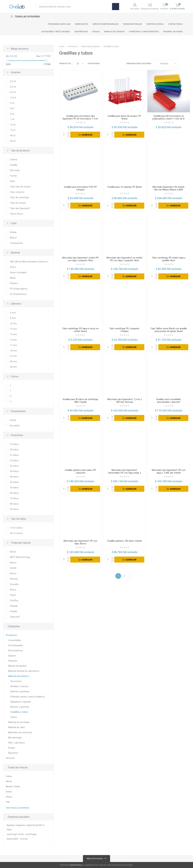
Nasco (13, 563)
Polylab (13, 611)
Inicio (62, 46)
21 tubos (14, 455)
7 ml (12, 119)
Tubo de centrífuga (19, 197)
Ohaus (9, 797)
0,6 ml (13, 92)
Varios (14, 717)
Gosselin (14, 584)
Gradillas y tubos (19, 712)
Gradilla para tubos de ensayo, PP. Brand (124, 117)
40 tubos (14, 471)
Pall (8, 802)
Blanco (13, 238)
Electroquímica (15, 651)
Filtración (13, 661)
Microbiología (15, 738)
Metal (13, 278)
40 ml (13, 136)
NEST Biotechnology (20, 557)
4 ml (12, 108)
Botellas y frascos (19, 686)
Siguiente (131, 576)
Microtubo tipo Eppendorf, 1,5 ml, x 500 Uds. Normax (125, 401)
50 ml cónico (16, 533)
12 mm (13, 329)
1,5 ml (13, 98)
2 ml (12, 103)
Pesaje (11, 748)
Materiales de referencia (20, 732)
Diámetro (16, 304)
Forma (14, 376)
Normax (14, 579)
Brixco (13, 590)
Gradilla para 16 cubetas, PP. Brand (125, 187)
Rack (12, 181)
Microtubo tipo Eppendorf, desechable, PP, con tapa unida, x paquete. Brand (125, 473)
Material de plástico (19, 676)
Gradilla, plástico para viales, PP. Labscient (80, 471)
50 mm (13, 367)
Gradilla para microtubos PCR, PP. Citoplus (80, 188)
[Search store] (74, 7)
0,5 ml (13, 87)
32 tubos (14, 466)
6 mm (13, 313)
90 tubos (14, 509)
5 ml (12, 114)
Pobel (13, 595)
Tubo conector (17, 192)
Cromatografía (15, 645)
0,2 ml (13, 81)
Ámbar (13, 232)
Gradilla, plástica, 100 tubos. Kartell (124, 541)
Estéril (13, 420)
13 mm (13, 334)
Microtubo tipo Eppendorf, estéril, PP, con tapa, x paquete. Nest (80, 259)
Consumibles (15, 640)
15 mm (13, 340)
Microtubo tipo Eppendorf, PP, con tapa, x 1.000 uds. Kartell (169, 471)
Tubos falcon (17, 214)
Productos (11, 635)
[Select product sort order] (166, 63)
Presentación (18, 411)
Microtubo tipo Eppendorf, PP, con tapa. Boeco (80, 542)
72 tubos (14, 498)
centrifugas (31, 834)
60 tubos (14, 493)
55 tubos (14, 488)
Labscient (15, 617)
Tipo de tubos (18, 519)
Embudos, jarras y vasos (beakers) (28, 697)
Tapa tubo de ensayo (20, 187)
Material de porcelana (19, 722)
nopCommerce (76, 865)
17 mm (13, 345)
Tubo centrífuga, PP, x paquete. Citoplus (124, 330)
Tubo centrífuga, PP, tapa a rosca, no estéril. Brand (80, 330)
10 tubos (14, 444)
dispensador (13, 839)
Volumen (16, 72)
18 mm (13, 351)
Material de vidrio (17, 727)
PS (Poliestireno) (18, 294)
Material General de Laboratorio (24, 671)
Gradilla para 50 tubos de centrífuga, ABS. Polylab (80, 401)
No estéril (15, 426)
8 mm (13, 318)
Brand (13, 552)
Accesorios (16, 681)
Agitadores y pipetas (21, 702)
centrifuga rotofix (15, 834)
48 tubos (14, 477)
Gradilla (14, 165)
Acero (13, 267)
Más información (95, 859)
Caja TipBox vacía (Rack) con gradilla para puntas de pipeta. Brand (169, 330)
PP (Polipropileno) (19, 289)
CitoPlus (14, 601)
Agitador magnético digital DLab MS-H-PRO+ (26, 828)
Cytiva (9, 776)
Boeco (13, 573)
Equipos (12, 656)
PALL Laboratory (16, 743)
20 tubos (14, 450)
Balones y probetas (20, 691)
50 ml (13, 141)
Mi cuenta (135, 9)
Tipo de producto (20, 150)
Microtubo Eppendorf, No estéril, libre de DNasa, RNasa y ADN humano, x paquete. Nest (169, 190)
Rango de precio (20, 49)
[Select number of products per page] (79, 63)
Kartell (13, 568)
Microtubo (15, 170)
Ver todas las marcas (18, 808)
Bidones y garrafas (20, 707)
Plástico (14, 283)
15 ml (13, 130)
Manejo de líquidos (17, 666)
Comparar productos (150, 9)
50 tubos (14, 482)
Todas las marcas (21, 543)
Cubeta (13, 160)
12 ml (13, 125)
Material (15, 253)
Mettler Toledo (13, 787)
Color (14, 223)
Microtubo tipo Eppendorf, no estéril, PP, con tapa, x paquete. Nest (124, 259)
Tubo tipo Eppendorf (20, 208)
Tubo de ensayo (18, 203)
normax (24, 839)
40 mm (13, 361)
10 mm (13, 324)
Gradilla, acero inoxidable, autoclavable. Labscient (169, 401)
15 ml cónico (16, 528)
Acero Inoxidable (18, 272)
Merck (9, 781)
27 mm (13, 356)
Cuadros (182, 63)
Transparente (17, 243)
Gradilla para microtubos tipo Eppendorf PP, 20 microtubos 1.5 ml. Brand (80, 119)
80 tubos (14, 504)
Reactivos (13, 753)
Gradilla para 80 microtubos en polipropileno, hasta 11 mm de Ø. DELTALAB (169, 119)
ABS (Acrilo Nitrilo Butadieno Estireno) (29, 262)
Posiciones (17, 435)
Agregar (87, 135)
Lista (188, 63)
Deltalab (14, 606)
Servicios (10, 758)
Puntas (13, 176)
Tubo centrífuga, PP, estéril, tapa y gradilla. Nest (169, 259)
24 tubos (14, 460)
